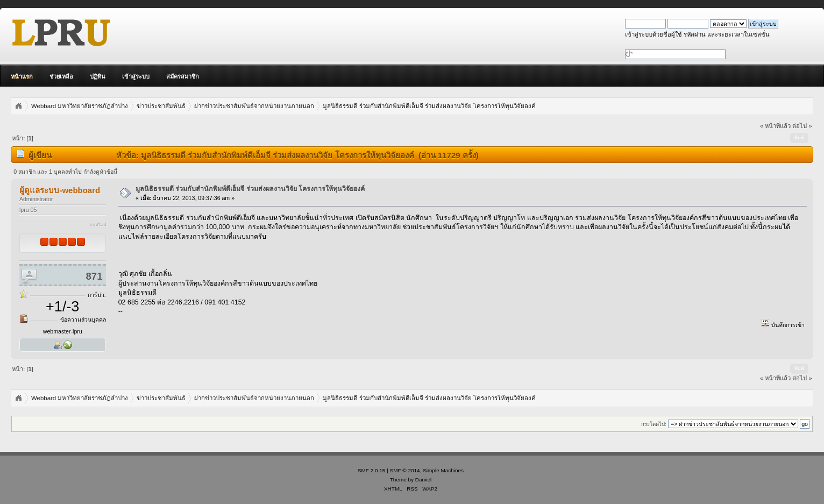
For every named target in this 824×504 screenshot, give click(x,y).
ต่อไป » (802, 126)
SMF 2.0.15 (372, 470)
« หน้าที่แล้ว (775, 126)
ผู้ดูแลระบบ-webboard (60, 190)
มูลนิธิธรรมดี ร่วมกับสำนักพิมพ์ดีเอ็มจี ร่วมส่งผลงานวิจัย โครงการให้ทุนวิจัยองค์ (250, 189)
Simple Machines (443, 470)
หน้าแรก (22, 76)
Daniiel (423, 480)
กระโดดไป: (654, 424)
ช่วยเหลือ (61, 76)
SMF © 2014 (405, 470)
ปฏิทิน (98, 76)
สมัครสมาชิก (183, 76)
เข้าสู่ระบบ (136, 76)
